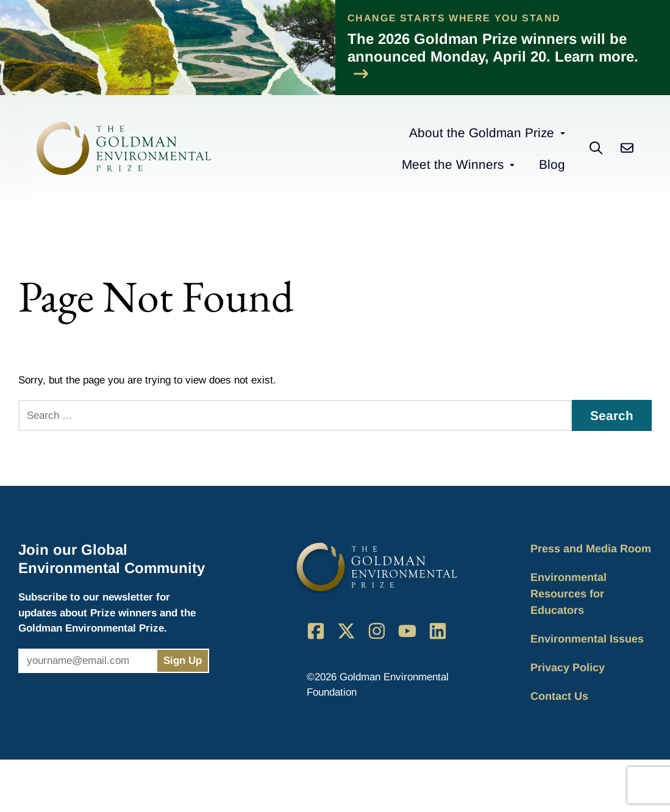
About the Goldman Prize (482, 133)
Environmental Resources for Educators (568, 594)
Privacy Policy (568, 668)
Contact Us (559, 696)
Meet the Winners (453, 164)
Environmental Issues (587, 639)
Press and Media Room (591, 549)
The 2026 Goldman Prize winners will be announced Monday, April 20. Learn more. (493, 56)
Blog (552, 164)
